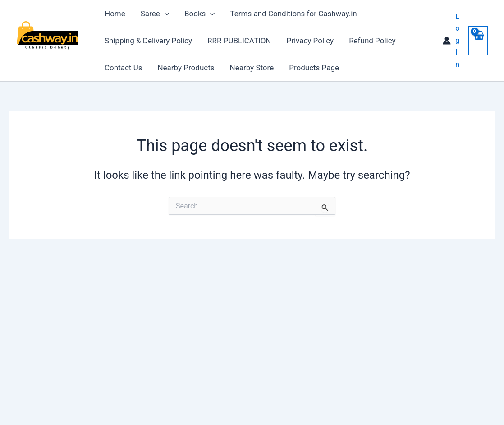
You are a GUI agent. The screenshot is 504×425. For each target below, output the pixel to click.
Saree (155, 14)
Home (115, 14)
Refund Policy (372, 41)
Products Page (314, 68)
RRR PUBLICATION (239, 41)
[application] (165, 14)
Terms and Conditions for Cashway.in (293, 14)
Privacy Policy (310, 41)
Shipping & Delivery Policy (148, 41)
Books (200, 14)
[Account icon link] (451, 41)
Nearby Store (252, 68)
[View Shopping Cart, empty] (478, 40)
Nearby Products (186, 68)
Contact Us (123, 68)
